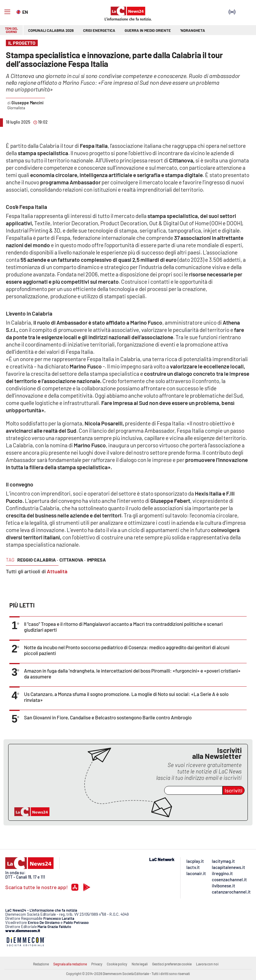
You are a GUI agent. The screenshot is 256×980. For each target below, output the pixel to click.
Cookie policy (117, 964)
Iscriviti (234, 790)
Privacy (97, 964)
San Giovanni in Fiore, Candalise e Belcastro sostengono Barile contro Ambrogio (108, 717)
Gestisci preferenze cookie (172, 964)
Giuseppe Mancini (27, 103)
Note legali (140, 964)
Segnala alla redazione (70, 964)
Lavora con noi (207, 964)
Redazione (41, 964)
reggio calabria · (38, 560)
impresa (96, 560)
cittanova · (72, 560)
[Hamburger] (7, 12)
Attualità (57, 571)
